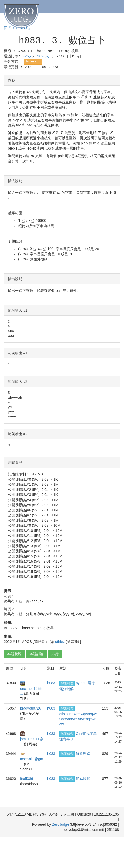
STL (31, 51)
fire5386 (27, 779)
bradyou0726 (31, 708)
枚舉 (75, 51)
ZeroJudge (60, 824)
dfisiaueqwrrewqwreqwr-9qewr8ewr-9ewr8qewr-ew (79, 719)
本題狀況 (14, 654)
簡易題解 (83, 779)
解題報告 (67, 683)
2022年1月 (12, 642)
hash (41, 51)
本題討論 (36, 654)
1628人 (44, 56)
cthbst (60, 642)
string (63, 51)
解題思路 (83, 754)
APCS (22, 51)
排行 (55, 654)
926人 (28, 56)
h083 (51, 683)
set (51, 51)
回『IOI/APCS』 (18, 28)
